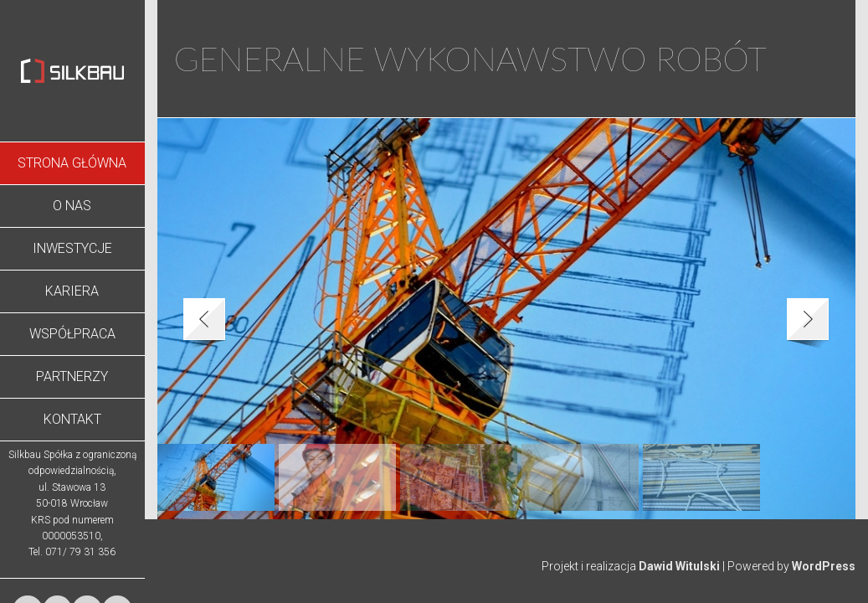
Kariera (72, 291)
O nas (72, 206)
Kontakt (72, 419)
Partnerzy (72, 376)
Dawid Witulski (679, 566)
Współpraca (72, 334)
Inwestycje (72, 248)
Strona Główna (72, 163)
